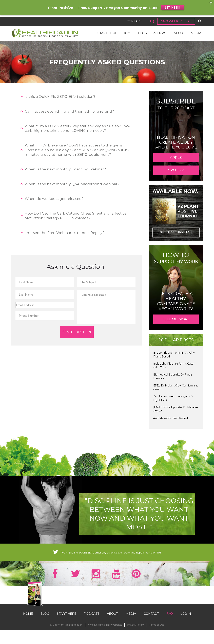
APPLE (176, 160)
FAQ (151, 21)
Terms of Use (157, 637)
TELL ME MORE (176, 332)
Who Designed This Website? (105, 637)
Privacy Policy (135, 637)
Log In (186, 626)
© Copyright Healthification (66, 637)
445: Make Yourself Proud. (171, 433)
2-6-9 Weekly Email (176, 21)
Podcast (160, 33)
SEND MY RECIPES (173, 609)
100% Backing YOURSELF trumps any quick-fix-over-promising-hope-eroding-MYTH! (107, 567)
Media (196, 33)
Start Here (107, 33)
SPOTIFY (176, 178)
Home (128, 33)
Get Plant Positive (176, 243)
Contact (134, 21)
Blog (143, 33)
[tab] (77, 96)
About (179, 33)
